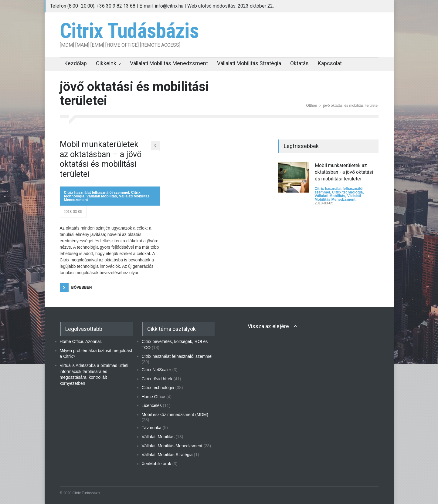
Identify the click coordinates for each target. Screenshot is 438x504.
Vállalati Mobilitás (102, 196)
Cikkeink (106, 63)
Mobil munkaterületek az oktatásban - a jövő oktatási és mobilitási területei (344, 172)
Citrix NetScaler (156, 370)
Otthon (311, 106)
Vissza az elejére (268, 326)
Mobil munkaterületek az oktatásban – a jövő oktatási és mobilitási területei (101, 159)
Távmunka (152, 428)
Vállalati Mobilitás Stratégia (249, 63)
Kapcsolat (330, 63)
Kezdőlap (76, 63)
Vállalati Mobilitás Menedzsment (169, 63)
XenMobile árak (156, 464)
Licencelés (152, 405)
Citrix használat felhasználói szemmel (97, 193)
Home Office (154, 397)
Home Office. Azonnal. (81, 341)
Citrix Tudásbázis (129, 31)
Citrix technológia (347, 192)
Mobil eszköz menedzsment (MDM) (175, 415)
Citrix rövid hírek (157, 379)
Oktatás (299, 63)
